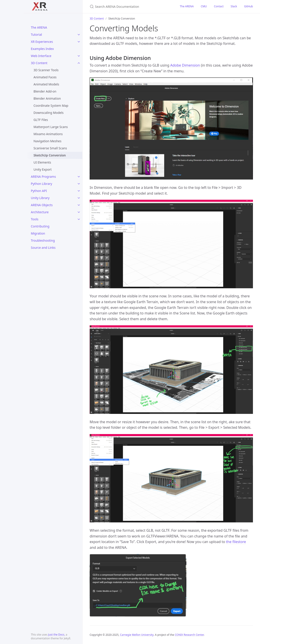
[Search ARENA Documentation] (129, 7)
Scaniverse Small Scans (50, 148)
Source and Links (43, 248)
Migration (38, 233)
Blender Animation (47, 98)
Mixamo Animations (48, 134)
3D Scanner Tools (46, 70)
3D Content (39, 63)
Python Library (41, 184)
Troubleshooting (43, 240)
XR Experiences (42, 42)
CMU (204, 6)
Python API (39, 191)
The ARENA (39, 27)
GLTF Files (41, 120)
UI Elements (42, 162)
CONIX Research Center (189, 635)
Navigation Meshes (47, 141)
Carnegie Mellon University (137, 635)
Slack (234, 6)
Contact (219, 6)
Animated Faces (45, 77)
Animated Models (46, 84)
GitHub (248, 6)
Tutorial (36, 35)
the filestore (236, 542)
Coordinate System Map (51, 106)
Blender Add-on (45, 91)
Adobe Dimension (185, 65)
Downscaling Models (48, 113)
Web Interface (41, 56)
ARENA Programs (43, 177)
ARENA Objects (42, 205)
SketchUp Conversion (50, 155)
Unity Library (40, 198)
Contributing (40, 226)
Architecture (40, 212)
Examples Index (42, 49)
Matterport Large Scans (51, 127)
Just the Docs (56, 635)
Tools (35, 219)
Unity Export (42, 169)
